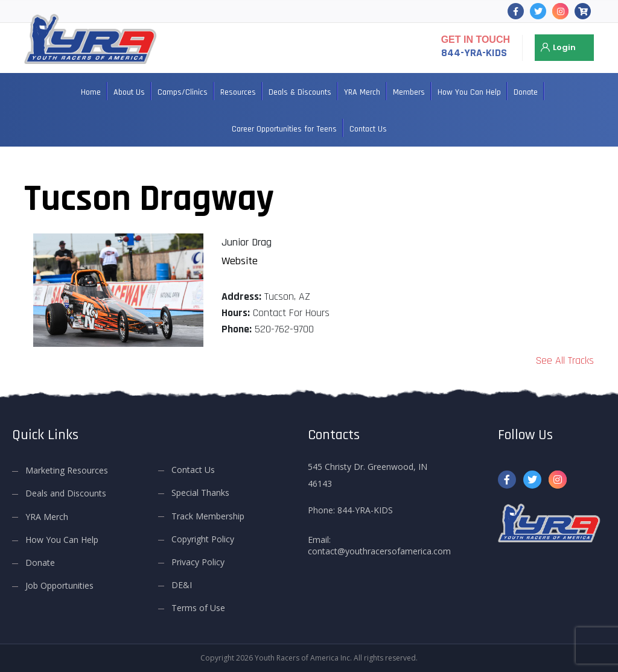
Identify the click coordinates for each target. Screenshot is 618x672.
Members (409, 92)
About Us (129, 92)
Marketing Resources (67, 470)
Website (240, 261)
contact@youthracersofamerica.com (379, 551)
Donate (526, 92)
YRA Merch (362, 92)
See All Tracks (565, 360)
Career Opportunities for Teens (284, 129)
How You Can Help (469, 92)
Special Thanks (200, 493)
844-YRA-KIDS (474, 53)
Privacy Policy (198, 562)
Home (91, 92)
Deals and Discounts (66, 493)
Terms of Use (198, 608)
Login (564, 47)
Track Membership (208, 515)
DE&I (182, 585)
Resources (238, 92)
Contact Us (368, 129)
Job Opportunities (59, 585)
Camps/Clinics (183, 92)
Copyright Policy (203, 539)
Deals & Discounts (300, 92)
